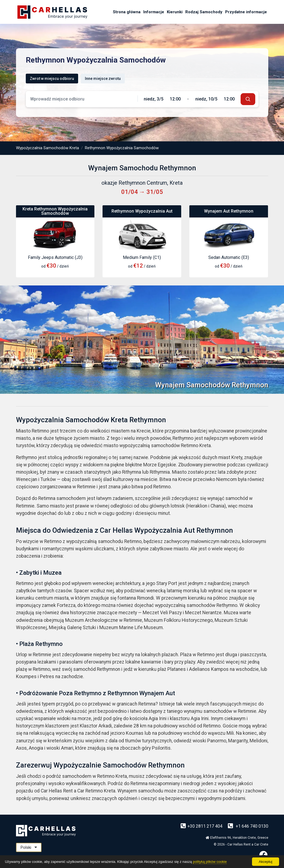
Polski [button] (29, 847)
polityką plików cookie (210, 862)
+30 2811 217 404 (202, 826)
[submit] (248, 99)
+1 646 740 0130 (248, 826)
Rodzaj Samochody (204, 12)
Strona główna (127, 12)
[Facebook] (263, 855)
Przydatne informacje (246, 12)
